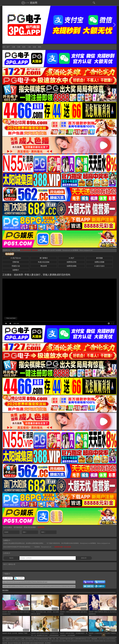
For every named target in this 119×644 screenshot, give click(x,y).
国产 (8, 47)
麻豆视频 (99, 258)
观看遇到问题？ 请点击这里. (63, 547)
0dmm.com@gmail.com (86, 250)
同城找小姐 (16, 266)
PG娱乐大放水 (99, 266)
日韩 (19, 47)
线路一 (25, 532)
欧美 (24, 47)
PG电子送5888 (16, 258)
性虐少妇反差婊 (44, 262)
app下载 (25, 3)
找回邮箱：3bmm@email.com (43, 547)
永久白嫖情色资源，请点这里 (29, 250)
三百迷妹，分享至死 (26, 558)
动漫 (34, 47)
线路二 (43, 532)
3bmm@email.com (67, 250)
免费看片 (16, 270)
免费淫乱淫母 (71, 262)
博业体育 (44, 266)
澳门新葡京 (44, 258)
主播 (13, 47)
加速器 (6, 532)
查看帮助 (41, 527)
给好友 (11, 558)
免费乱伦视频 (99, 262)
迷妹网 (34, 3)
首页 (4, 47)
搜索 (40, 47)
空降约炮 (16, 262)
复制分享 (84, 558)
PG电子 (71, 258)
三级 (29, 47)
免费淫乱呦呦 (71, 266)
